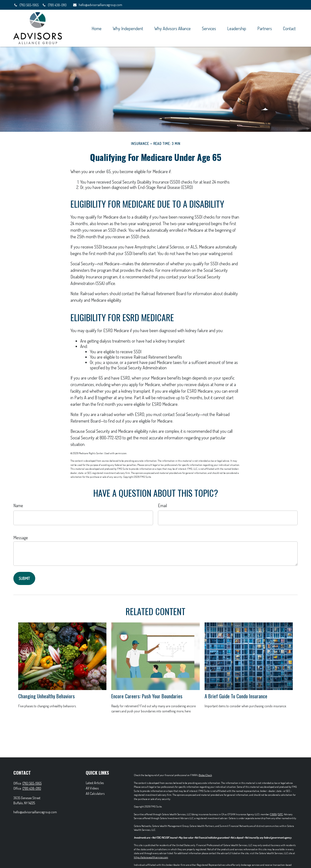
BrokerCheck (205, 775)
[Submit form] (24, 578)
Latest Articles (95, 783)
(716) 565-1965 (26, 5)
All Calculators (95, 793)
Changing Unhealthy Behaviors (47, 696)
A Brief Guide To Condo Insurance (236, 696)
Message (21, 538)
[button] (96, 28)
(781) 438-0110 (54, 5)
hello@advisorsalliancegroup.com (97, 5)
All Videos (92, 788)
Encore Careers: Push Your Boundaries (147, 696)
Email (162, 505)
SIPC (280, 814)
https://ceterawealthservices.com (151, 857)
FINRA (273, 814)
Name (18, 505)
